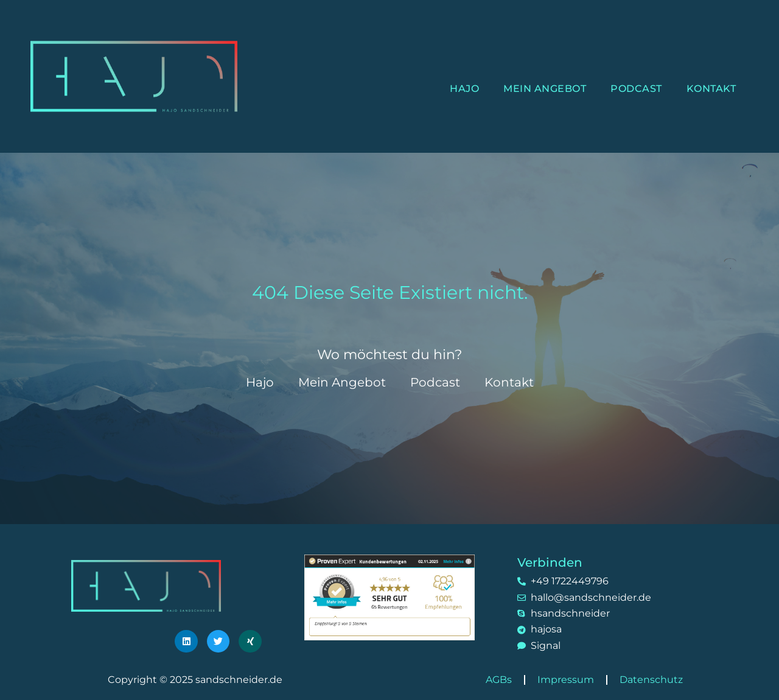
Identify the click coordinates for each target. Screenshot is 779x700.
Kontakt (711, 89)
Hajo (464, 89)
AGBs (499, 680)
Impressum (566, 680)
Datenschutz (651, 680)
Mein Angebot (545, 89)
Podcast (636, 89)
